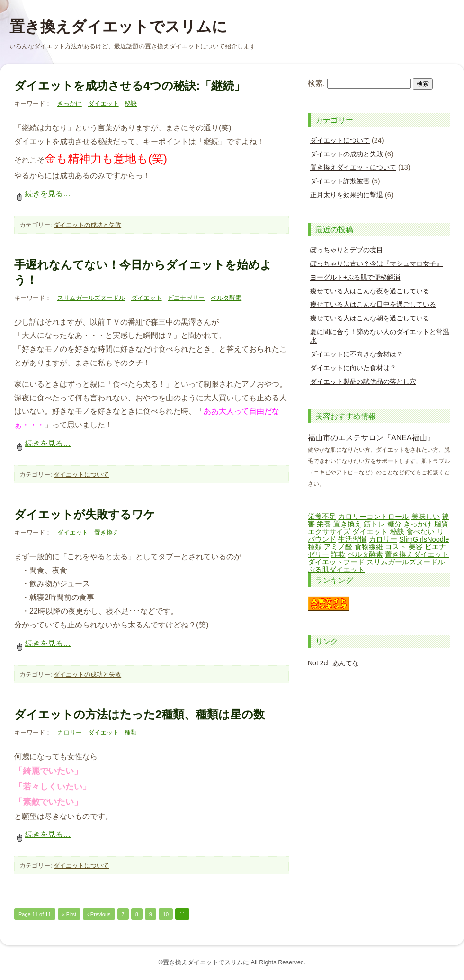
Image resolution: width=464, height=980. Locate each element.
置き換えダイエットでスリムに (118, 27)
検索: (316, 83)
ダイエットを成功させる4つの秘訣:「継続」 (130, 86)
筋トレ (374, 524)
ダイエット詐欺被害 (340, 181)
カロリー (70, 732)
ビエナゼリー (186, 298)
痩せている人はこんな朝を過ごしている (370, 318)
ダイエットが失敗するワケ (85, 514)
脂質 (441, 524)
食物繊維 (369, 547)
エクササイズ (329, 532)
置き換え (107, 532)
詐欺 (338, 554)
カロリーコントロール (374, 517)
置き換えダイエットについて (353, 167)
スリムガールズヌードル (91, 298)
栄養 (324, 524)
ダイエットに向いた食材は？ (353, 368)
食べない (420, 532)
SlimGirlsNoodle (424, 539)
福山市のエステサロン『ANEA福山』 (371, 438)
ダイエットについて (81, 475)
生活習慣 (352, 539)
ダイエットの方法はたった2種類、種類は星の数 (139, 714)
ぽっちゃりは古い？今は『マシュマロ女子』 (376, 263)
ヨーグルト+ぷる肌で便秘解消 (355, 277)
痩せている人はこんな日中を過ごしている (373, 304)
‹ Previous (99, 914)
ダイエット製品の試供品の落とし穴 (363, 381)
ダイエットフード (336, 562)
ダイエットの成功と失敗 (87, 225)
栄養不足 (322, 517)
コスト (396, 547)
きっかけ (70, 104)
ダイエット (103, 104)
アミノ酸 (338, 547)
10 (166, 914)
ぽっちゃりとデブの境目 (347, 250)
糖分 (394, 524)
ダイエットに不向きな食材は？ (357, 354)
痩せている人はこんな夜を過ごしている (370, 291)
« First (69, 914)
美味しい (426, 517)
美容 (416, 547)
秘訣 (131, 104)
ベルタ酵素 (226, 298)
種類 (131, 732)
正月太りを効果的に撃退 (347, 195)
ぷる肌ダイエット (336, 570)
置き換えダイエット (417, 554)
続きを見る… (42, 194)
